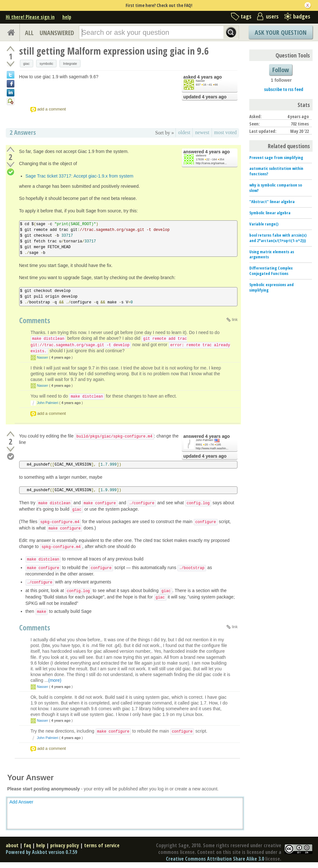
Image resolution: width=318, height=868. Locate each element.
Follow (281, 70)
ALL (29, 33)
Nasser (201, 81)
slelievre (201, 156)
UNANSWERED (57, 33)
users (272, 16)
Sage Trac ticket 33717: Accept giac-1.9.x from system (80, 176)
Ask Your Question (281, 32)
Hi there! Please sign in (30, 17)
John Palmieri (48, 403)
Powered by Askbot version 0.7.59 (41, 852)
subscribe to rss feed (284, 89)
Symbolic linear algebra (270, 213)
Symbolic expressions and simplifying (271, 287)
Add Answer (22, 802)
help (67, 17)
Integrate (70, 64)
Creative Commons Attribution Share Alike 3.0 (215, 859)
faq (27, 845)
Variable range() (264, 224)
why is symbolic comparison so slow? (276, 188)
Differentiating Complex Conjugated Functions (271, 271)
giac (27, 64)
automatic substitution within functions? (276, 171)
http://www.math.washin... (212, 448)
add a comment (52, 109)
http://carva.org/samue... (211, 163)
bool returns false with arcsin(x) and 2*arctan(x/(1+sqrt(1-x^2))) (278, 238)
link (235, 320)
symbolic (47, 64)
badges (302, 16)
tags (246, 16)
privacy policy (65, 845)
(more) (55, 680)
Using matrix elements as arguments (272, 254)
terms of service (102, 845)
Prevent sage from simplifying (276, 157)
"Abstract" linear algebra (272, 202)
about (12, 845)
